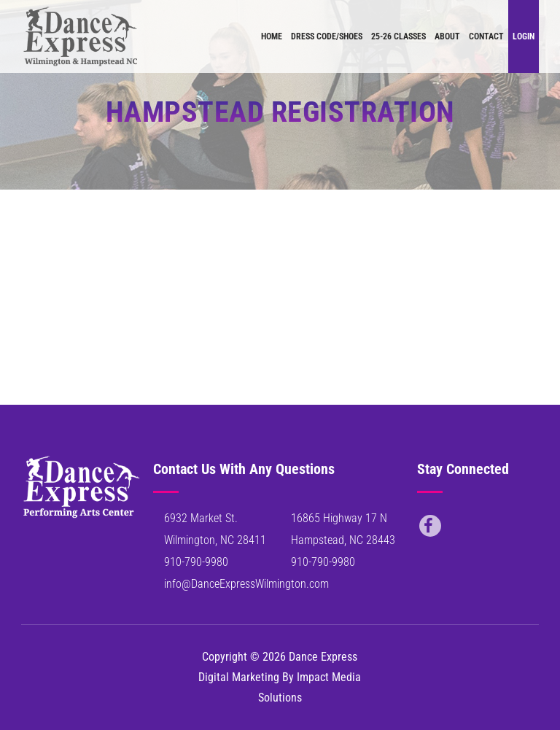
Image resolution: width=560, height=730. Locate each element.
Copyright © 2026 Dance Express (280, 657)
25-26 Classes (398, 36)
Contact (486, 36)
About (447, 36)
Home (272, 36)
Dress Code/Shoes (327, 36)
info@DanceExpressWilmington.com (246, 584)
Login (524, 36)
